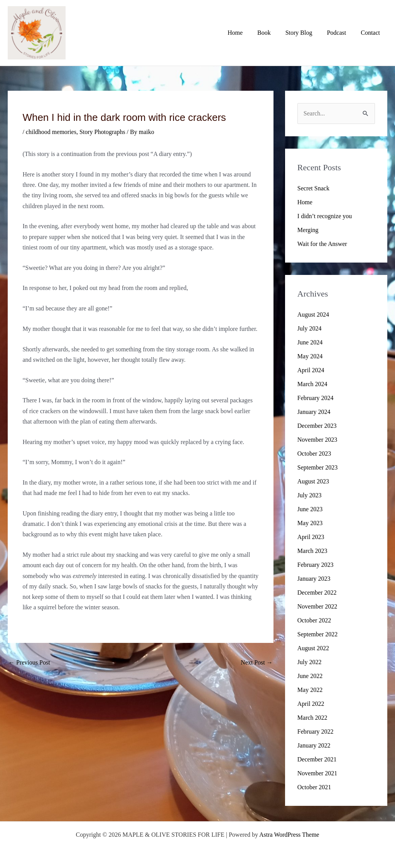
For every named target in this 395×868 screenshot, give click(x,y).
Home (246, 33)
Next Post (257, 662)
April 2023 (311, 537)
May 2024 (310, 356)
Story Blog (305, 33)
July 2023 (310, 495)
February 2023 (316, 565)
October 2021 (314, 787)
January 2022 (314, 745)
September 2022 (317, 634)
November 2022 (317, 606)
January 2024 (314, 412)
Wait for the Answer (322, 244)
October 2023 (314, 453)
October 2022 (314, 620)
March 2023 (312, 551)
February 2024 (316, 398)
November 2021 (317, 773)
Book (272, 33)
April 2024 (311, 370)
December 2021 (317, 759)
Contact (371, 33)
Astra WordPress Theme (289, 835)
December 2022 (317, 593)
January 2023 (314, 579)
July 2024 (310, 328)
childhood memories (51, 132)
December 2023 (317, 426)
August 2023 (313, 481)
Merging (308, 230)
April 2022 (311, 704)
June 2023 (310, 509)
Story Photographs (102, 132)
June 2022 (310, 676)
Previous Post (29, 662)
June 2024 (310, 342)
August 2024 (313, 314)
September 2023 (317, 467)
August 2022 (313, 648)
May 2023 (310, 523)
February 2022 (316, 732)
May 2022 (310, 690)
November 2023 (317, 440)
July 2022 (310, 662)
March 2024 (312, 384)
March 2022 (312, 718)
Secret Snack (313, 188)
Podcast (340, 33)
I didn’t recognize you (325, 216)
